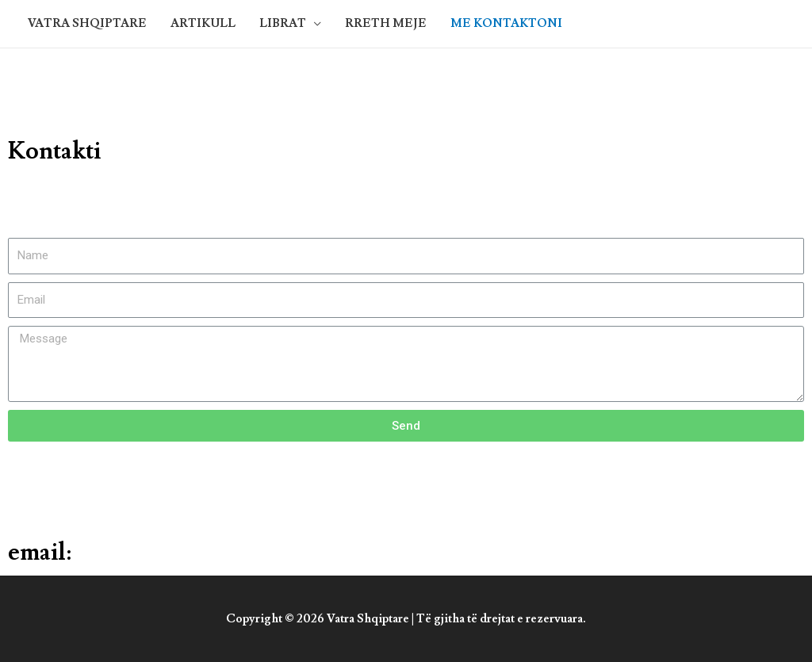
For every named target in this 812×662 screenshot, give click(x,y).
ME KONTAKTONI (506, 23)
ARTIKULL (203, 23)
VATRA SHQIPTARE (87, 23)
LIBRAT (283, 23)
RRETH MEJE (386, 23)
